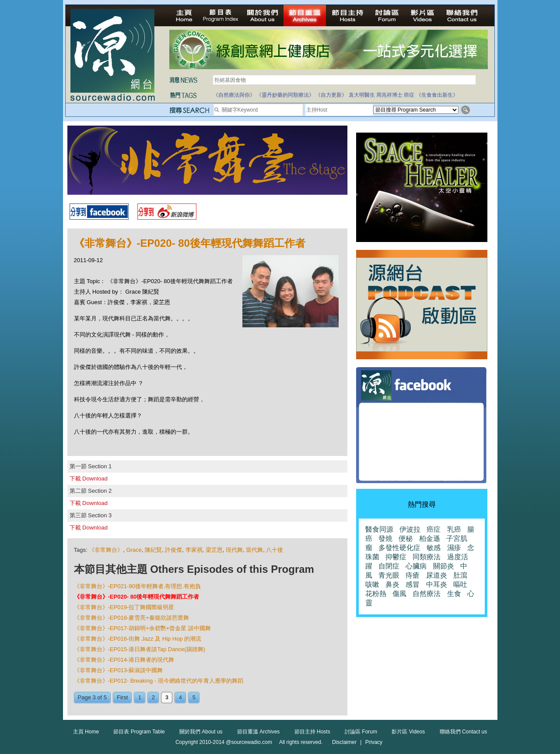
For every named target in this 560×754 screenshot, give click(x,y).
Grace (134, 550)
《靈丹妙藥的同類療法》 (285, 95)
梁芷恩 (214, 550)
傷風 (399, 594)
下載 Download (89, 479)
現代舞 (234, 550)
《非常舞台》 (106, 550)
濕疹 (454, 548)
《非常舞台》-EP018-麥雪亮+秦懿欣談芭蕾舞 (131, 618)
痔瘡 (413, 575)
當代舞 (254, 550)
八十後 (275, 550)
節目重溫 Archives (258, 732)
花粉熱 (376, 594)
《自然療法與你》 (234, 95)
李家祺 (194, 550)
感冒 (413, 584)
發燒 (385, 538)
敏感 (434, 548)
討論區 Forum (361, 732)
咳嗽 (372, 584)
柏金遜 (430, 538)
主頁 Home (86, 732)
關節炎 (444, 566)
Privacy (374, 742)
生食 (454, 594)
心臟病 (416, 566)
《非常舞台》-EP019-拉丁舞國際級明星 (124, 607)
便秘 (406, 538)
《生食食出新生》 (437, 95)
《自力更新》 (331, 95)
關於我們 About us (201, 732)
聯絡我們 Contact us (464, 732)
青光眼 (389, 575)
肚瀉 (460, 575)
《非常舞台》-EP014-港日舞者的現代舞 (124, 660)
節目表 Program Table (139, 732)
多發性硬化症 (399, 548)
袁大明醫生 (362, 95)
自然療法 (427, 594)
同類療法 (427, 557)
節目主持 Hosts (312, 732)
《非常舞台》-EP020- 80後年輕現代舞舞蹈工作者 (137, 597)
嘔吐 (460, 584)
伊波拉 (410, 529)
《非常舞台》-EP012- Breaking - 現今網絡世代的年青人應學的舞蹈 (159, 681)
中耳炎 (437, 584)
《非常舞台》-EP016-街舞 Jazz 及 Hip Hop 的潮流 (138, 639)
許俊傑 (173, 550)
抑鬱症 (396, 557)
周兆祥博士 (389, 95)
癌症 (409, 95)
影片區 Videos (408, 732)
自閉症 (389, 566)
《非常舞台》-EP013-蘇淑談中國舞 (119, 670)
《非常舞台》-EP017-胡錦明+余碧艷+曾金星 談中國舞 (143, 628)
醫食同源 (379, 529)
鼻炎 (392, 584)
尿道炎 (437, 575)
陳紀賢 (153, 550)
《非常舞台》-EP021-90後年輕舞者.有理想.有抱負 (137, 586)
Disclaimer (344, 742)
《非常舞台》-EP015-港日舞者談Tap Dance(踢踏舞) (140, 649)
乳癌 (454, 529)
